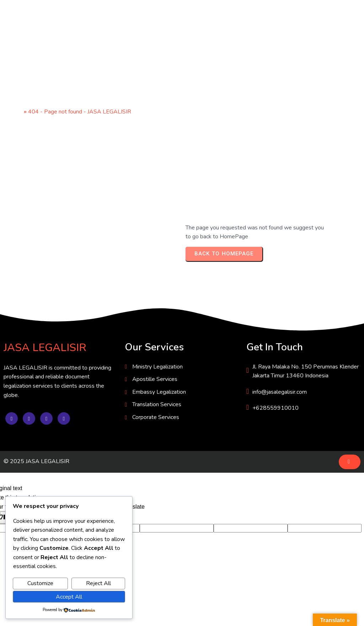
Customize (40, 583)
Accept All (69, 597)
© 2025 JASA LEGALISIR (36, 461)
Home (15, 112)
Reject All (98, 583)
